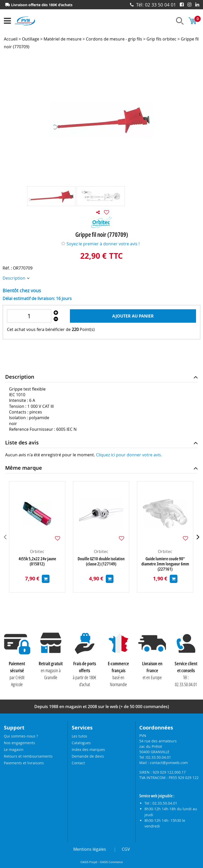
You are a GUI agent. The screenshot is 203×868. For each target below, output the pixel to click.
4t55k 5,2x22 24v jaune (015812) (37, 561)
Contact (78, 763)
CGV (126, 849)
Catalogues (81, 743)
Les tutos (79, 736)
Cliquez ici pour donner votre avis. (129, 455)
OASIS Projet (89, 862)
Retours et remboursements (28, 756)
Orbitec (37, 551)
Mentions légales (90, 849)
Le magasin (14, 749)
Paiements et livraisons (24, 763)
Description (14, 278)
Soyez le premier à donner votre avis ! (100, 244)
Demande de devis (88, 756)
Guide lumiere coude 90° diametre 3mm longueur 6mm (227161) (165, 564)
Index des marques (88, 749)
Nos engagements (19, 743)
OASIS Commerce (111, 862)
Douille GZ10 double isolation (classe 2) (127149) (101, 561)
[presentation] (5, 537)
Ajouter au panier (133, 316)
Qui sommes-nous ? (21, 736)
